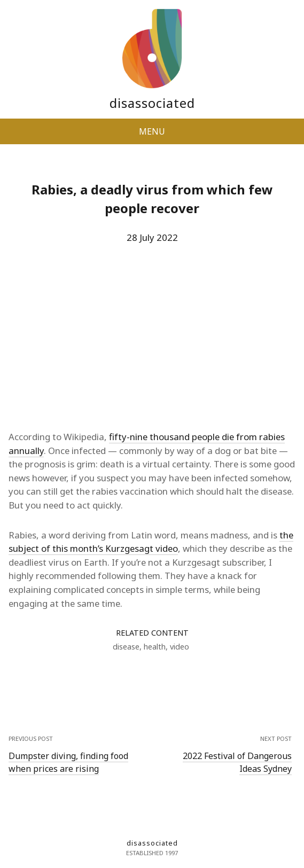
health (155, 647)
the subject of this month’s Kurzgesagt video (151, 542)
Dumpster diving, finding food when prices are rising (68, 762)
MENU (152, 131)
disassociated (152, 103)
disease (126, 647)
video (180, 647)
